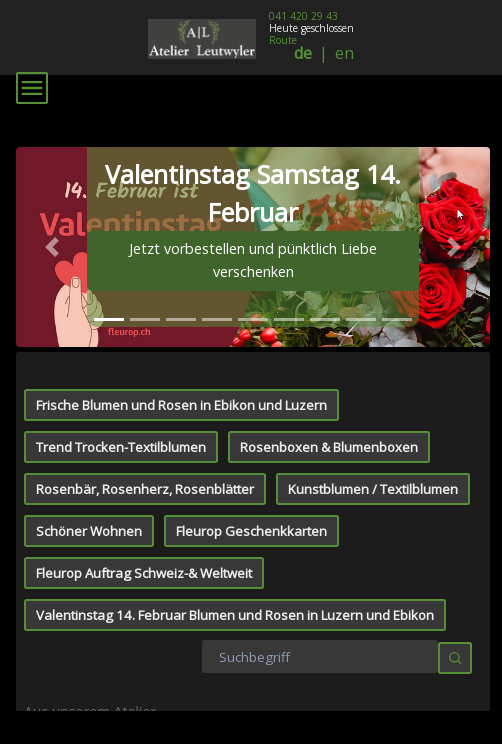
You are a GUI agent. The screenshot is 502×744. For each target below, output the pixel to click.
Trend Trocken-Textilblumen (121, 242)
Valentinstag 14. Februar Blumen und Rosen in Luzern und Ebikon (235, 410)
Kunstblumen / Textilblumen (373, 284)
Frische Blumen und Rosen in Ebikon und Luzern (181, 200)
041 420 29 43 (303, 16)
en (344, 53)
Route (283, 40)
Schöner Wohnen (89, 326)
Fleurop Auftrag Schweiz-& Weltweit (144, 368)
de (303, 53)
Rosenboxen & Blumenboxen (329, 242)
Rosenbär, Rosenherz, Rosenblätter (145, 284)
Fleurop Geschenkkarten (251, 326)
